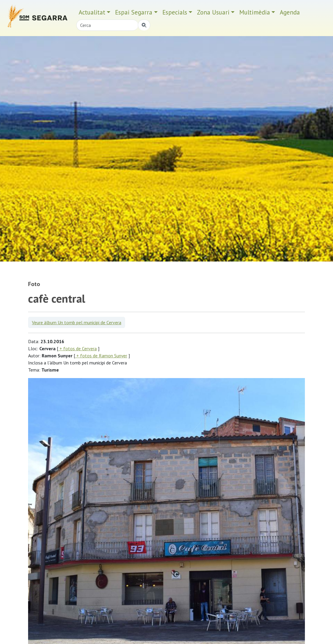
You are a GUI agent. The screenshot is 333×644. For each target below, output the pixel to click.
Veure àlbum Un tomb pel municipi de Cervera (77, 322)
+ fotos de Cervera (77, 348)
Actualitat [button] (92, 12)
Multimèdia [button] (255, 12)
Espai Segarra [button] (134, 12)
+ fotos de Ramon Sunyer (101, 356)
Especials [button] (175, 12)
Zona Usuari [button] (213, 12)
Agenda (290, 12)
